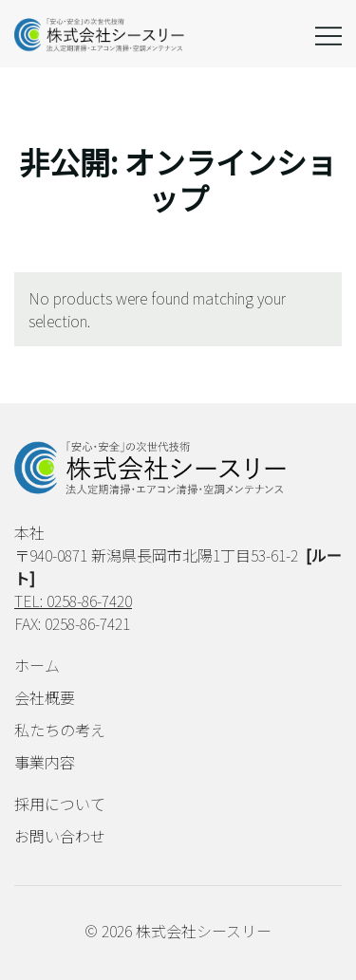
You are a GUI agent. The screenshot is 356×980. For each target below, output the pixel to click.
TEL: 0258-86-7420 (73, 601)
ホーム (37, 665)
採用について (60, 804)
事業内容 (45, 762)
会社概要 (45, 697)
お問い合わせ (60, 836)
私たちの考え (60, 730)
